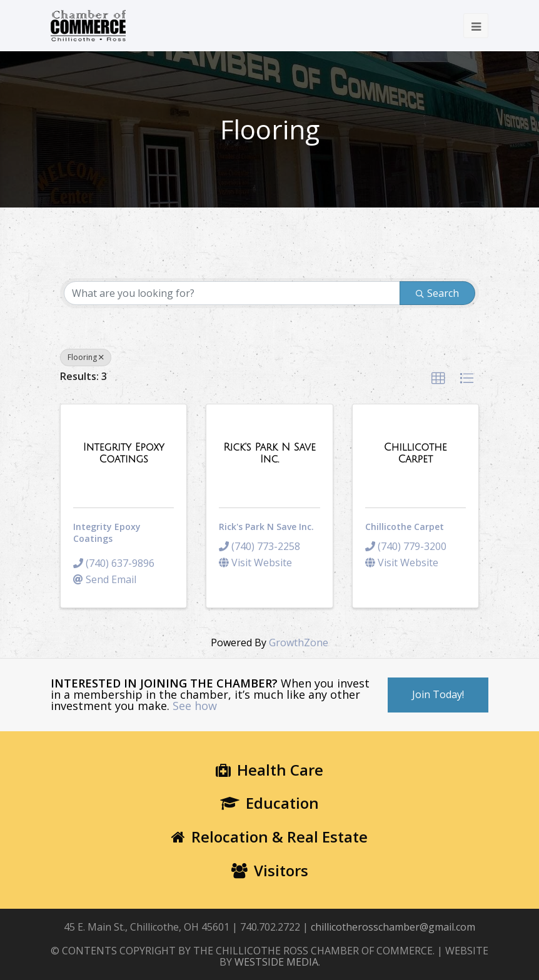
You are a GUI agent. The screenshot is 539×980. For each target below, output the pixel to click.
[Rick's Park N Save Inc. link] (269, 453)
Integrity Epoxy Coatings (107, 533)
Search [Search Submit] (437, 293)
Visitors (270, 870)
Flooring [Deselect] (86, 357)
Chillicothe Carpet (405, 527)
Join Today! (438, 694)
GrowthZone (299, 642)
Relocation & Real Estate (269, 837)
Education (269, 803)
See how (195, 706)
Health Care (269, 770)
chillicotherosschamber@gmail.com (393, 927)
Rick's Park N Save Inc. (266, 527)
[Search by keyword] (232, 293)
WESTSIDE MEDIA (276, 962)
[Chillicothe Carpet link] (416, 453)
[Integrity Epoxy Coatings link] (123, 453)
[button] (438, 379)
